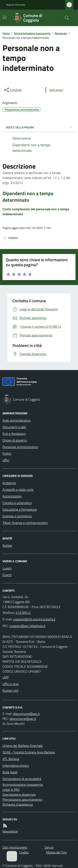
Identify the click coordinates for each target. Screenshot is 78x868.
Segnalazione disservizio (19, 794)
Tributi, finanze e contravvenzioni (25, 523)
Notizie (7, 545)
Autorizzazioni (12, 496)
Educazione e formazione (20, 509)
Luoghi (7, 568)
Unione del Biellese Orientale (23, 746)
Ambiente (9, 483)
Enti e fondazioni (14, 434)
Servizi (49, 847)
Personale (61, 33)
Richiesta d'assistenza (18, 804)
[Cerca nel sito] (65, 18)
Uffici (6, 460)
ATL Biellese (11, 759)
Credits (24, 852)
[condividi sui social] (12, 90)
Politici (7, 453)
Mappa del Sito (56, 852)
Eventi (7, 575)
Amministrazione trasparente (32, 33)
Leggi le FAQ (11, 789)
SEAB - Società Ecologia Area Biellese (29, 752)
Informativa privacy (16, 765)
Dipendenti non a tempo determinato (28, 197)
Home (6, 33)
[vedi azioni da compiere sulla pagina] (53, 90)
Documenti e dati (14, 427)
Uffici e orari (11, 684)
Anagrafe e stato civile (18, 490)
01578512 (23, 613)
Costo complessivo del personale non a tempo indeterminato (36, 212)
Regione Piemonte (16, 5)
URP (6, 677)
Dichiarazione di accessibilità (22, 779)
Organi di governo (15, 440)
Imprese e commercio (17, 516)
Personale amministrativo (20, 447)
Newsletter (10, 831)
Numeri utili (10, 690)
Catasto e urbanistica (17, 503)
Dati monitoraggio (15, 847)
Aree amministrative (17, 420)
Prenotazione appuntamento (22, 799)
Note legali (10, 772)
